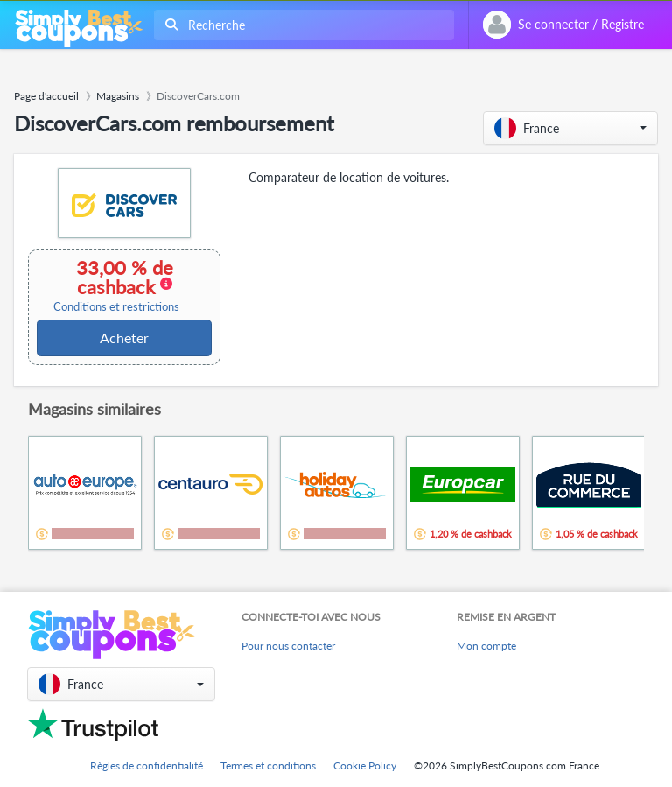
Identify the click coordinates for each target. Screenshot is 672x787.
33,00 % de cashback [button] (117, 285)
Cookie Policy (365, 766)
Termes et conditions (268, 766)
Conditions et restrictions (116, 307)
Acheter (124, 337)
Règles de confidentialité (147, 766)
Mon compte (486, 646)
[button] (570, 128)
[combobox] (301, 25)
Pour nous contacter (288, 646)
